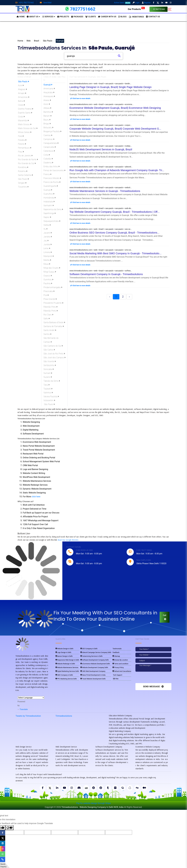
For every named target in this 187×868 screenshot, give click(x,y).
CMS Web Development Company (93, 671)
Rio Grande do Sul (27, 163)
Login (136, 3)
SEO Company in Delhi (89, 649)
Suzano (48, 377)
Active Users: (122, 3)
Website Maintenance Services (67, 668)
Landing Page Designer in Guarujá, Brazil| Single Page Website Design (111, 87)
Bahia (21, 101)
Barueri (47, 116)
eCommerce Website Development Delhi (95, 664)
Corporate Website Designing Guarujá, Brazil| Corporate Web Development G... (115, 129)
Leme (47, 248)
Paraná (22, 144)
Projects (63, 17)
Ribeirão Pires (50, 307)
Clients (91, 17)
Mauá (47, 264)
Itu (45, 229)
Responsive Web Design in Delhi (67, 660)
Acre (21, 85)
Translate (23, 709)
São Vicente (50, 361)
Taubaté (48, 389)
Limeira (48, 252)
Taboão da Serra (52, 381)
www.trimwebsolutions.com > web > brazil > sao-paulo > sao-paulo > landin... (100, 84)
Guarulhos (49, 194)
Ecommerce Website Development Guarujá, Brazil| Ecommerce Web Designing (115, 108)
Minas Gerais (24, 132)
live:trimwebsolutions (86, 560)
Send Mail (46, 3)
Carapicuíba (50, 147)
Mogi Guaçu (50, 272)
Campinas (49, 139)
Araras (47, 100)
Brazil (36, 41)
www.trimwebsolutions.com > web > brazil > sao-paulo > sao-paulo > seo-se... (101, 229)
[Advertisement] (94, 31)
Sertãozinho (50, 365)
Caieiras (48, 135)
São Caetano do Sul (53, 346)
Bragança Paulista (52, 131)
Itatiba (47, 225)
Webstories (136, 17)
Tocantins (23, 187)
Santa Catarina (25, 175)
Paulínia (48, 283)
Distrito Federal (25, 109)
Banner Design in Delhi (64, 656)
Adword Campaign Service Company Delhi (96, 652)
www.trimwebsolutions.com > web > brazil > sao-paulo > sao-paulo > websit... (101, 188)
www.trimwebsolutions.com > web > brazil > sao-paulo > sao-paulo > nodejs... (101, 146)
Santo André (50, 330)
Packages (77, 17)
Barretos (48, 112)
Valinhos (48, 393)
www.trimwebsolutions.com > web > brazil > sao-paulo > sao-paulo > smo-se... (101, 250)
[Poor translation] (9, 828)
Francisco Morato (52, 178)
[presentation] (153, 678)
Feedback (116, 652)
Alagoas (22, 89)
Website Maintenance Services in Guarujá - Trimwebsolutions (105, 191)
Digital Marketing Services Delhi (67, 671)
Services (49, 17)
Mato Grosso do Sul (27, 128)
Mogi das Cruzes (52, 268)
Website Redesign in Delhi (65, 664)
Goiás (21, 117)
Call (165, 617)
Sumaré (48, 373)
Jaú (46, 241)
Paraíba (22, 140)
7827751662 (159, 9)
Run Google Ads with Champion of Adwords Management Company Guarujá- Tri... (117, 170)
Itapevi (47, 217)
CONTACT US (153, 17)
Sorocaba (49, 369)
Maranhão (23, 121)
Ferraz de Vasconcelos (54, 170)
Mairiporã (49, 256)
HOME (21, 17)
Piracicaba (49, 291)
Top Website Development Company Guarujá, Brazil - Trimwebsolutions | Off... (115, 212)
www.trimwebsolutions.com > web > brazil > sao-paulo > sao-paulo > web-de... (101, 208)
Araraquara (49, 96)
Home (20, 41)
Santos (47, 334)
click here (36, 497)
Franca (47, 174)
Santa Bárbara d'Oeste (54, 322)
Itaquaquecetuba (52, 221)
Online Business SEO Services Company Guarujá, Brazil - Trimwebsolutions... (114, 233)
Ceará (21, 105)
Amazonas (23, 97)
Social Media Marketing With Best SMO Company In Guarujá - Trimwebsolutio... (115, 253)
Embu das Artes (51, 167)
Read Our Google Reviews (68, 540)
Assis (47, 104)
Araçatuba (49, 92)
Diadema (48, 163)
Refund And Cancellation (122, 671)
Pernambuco (24, 148)
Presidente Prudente (53, 303)
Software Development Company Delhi (95, 660)
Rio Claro (48, 315)
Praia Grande (50, 299)
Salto (47, 319)
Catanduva (49, 151)
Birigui (47, 124)
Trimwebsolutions (64, 716)
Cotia (47, 155)
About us (33, 17)
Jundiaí (48, 244)
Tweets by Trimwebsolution (28, 716)
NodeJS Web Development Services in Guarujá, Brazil (101, 149)
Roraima (22, 171)
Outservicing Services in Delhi (91, 656)
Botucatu (48, 128)
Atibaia (47, 108)
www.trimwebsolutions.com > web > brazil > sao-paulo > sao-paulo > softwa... (101, 271)
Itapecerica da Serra (53, 209)
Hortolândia (50, 198)
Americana (49, 89)
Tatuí (46, 385)
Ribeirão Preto (51, 311)
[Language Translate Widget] (31, 698)
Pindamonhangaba (53, 287)
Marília (47, 260)
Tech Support (117, 675)
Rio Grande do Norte (28, 160)
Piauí (21, 152)
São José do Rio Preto (54, 354)
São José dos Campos (54, 358)
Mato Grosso (24, 124)
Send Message (153, 687)
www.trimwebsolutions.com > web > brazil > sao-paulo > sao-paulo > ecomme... (101, 104)
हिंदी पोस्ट (116, 679)
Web (29, 41)
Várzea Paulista (51, 397)
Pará (21, 136)
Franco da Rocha (52, 182)
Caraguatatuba (51, 143)
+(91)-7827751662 (25, 3)
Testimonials (117, 649)
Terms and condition (120, 664)
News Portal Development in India (93, 675)
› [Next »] (129, 297)
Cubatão (48, 159)
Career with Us (107, 17)
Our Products (136, 9)
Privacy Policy (118, 668)
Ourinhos (48, 280)
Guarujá (48, 85)
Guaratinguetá (51, 186)
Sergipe (22, 183)
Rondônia (23, 167)
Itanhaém (49, 206)
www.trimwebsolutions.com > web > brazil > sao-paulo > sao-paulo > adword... (101, 167)
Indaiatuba (49, 202)
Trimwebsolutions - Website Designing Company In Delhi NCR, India (92, 807)
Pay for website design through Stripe (94, 803)
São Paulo (47, 41)
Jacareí (48, 233)
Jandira (48, 237)
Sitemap (116, 656)
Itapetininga (50, 213)
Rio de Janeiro (25, 156)
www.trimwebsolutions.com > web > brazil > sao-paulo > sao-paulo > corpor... (101, 125)
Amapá (22, 93)
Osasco (48, 276)
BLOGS (122, 17)
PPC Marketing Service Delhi (66, 679)
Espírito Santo (25, 113)
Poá (46, 295)
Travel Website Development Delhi (93, 679)
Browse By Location (120, 660)
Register (146, 3)
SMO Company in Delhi (64, 675)
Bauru (47, 120)
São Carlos (49, 350)
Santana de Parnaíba (54, 326)
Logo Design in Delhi (63, 652)
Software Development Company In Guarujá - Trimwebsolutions (106, 274)
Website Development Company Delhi (94, 668)
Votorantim (49, 400)
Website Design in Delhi (64, 649)
